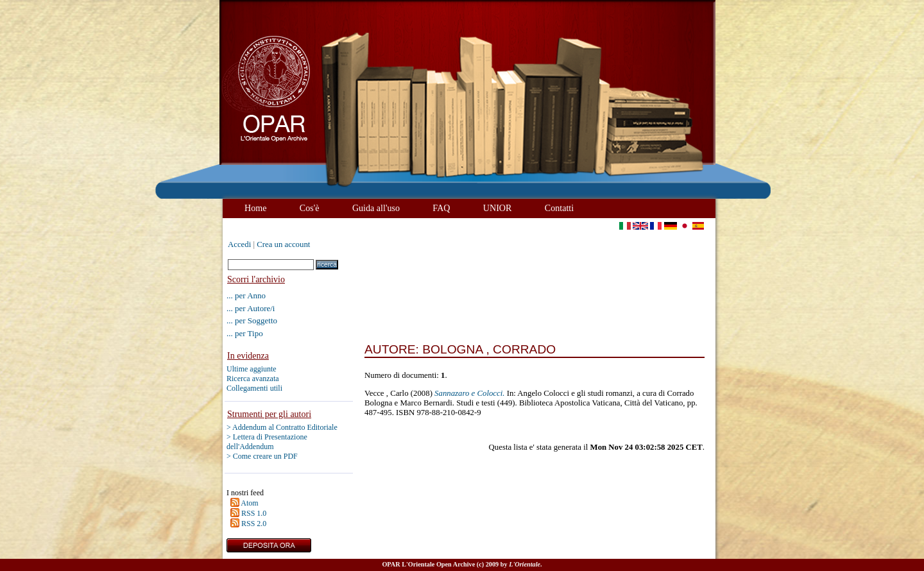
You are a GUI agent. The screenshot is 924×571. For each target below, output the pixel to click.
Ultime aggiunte (252, 369)
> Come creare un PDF (262, 456)
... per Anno (246, 295)
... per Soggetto (252, 320)
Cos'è (310, 208)
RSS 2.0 (254, 524)
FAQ (441, 208)
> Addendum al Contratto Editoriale (282, 427)
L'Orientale (525, 564)
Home (255, 208)
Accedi (239, 244)
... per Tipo (245, 333)
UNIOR (498, 208)
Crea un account (283, 244)
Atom (249, 503)
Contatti (559, 208)
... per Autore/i (251, 308)
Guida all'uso (376, 208)
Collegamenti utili (254, 388)
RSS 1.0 (254, 513)
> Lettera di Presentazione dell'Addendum (267, 442)
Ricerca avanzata (253, 379)
